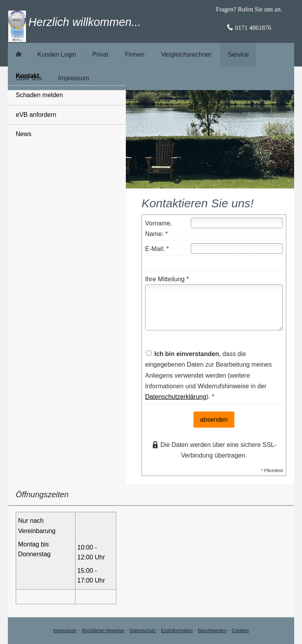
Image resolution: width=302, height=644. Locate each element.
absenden (214, 420)
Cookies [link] (240, 631)
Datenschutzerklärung (176, 397)
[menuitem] (19, 55)
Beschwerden (212, 631)
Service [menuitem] (238, 54)
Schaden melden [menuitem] (39, 95)
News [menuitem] (24, 134)
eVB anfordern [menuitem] (36, 115)
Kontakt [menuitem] (28, 76)
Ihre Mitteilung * (167, 279)
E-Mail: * (157, 249)
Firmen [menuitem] (135, 54)
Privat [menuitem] (100, 54)
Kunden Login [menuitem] (57, 54)
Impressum (65, 631)
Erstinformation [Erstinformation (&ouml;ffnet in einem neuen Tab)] (177, 631)
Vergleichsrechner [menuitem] (186, 54)
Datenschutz (143, 631)
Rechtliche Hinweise (103, 631)
